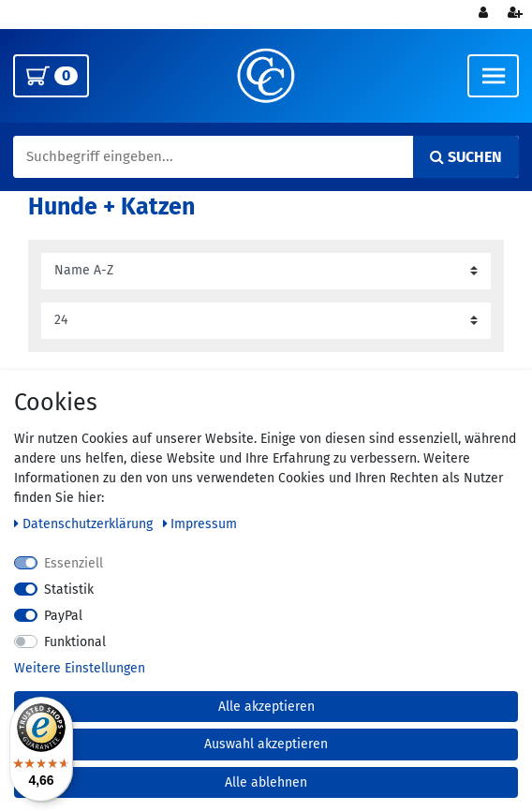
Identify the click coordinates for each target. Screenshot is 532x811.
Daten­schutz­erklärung (85, 524)
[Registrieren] (517, 15)
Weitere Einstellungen (80, 668)
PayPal (63, 616)
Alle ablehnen (266, 782)
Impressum (200, 524)
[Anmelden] (485, 15)
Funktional (75, 642)
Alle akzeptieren (266, 707)
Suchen (466, 157)
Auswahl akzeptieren (266, 744)
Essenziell (74, 563)
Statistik (69, 590)
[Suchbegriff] (266, 157)
